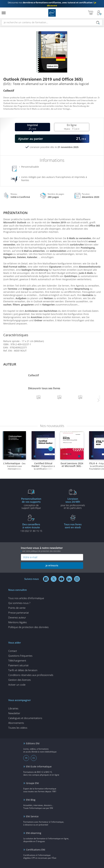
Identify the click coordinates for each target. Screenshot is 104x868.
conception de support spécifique (31, 503)
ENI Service (32, 816)
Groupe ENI (32, 783)
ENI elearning (34, 833)
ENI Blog (31, 800)
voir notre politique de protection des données (41, 551)
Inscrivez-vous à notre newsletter (52, 549)
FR (26, 758)
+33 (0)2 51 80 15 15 (31, 527)
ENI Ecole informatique (39, 766)
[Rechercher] (98, 23)
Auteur (10, 364)
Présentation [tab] (15, 213)
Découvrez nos (52, 4)
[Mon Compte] (99, 13)
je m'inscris (52, 565)
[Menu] (4, 13)
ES (34, 758)
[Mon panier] (91, 13)
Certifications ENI (36, 850)
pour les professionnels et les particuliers (73, 503)
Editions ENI (52, 13)
